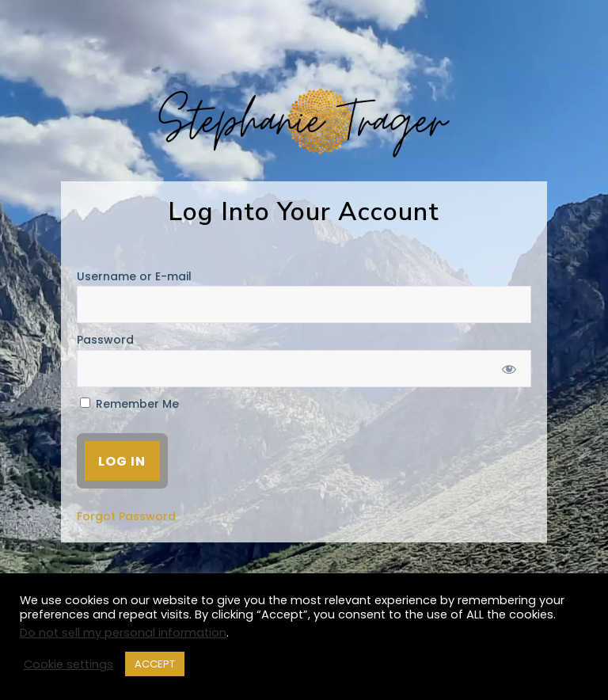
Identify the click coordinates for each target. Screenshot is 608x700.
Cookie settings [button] (68, 664)
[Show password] (509, 369)
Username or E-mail (134, 276)
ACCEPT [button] (155, 664)
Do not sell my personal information (123, 633)
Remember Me (129, 404)
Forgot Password (126, 516)
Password (105, 340)
